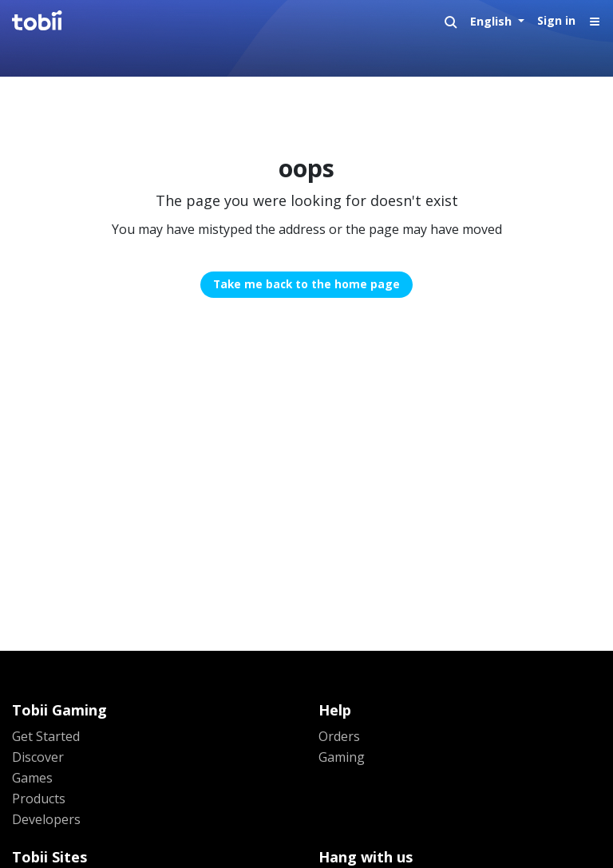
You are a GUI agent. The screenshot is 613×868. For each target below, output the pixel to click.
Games (32, 778)
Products (39, 799)
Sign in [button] (556, 20)
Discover (38, 757)
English (492, 21)
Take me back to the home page (306, 284)
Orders (339, 736)
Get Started (46, 736)
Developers (46, 819)
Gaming (342, 757)
